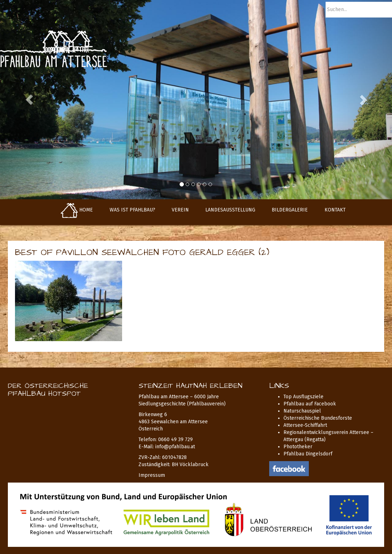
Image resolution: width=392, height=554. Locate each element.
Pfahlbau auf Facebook (310, 404)
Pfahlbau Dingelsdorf (308, 454)
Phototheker (298, 447)
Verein (180, 210)
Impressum (152, 475)
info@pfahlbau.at (175, 447)
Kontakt (335, 210)
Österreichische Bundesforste (318, 418)
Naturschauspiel (302, 411)
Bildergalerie (290, 210)
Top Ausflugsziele (303, 397)
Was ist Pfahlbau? (132, 210)
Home (77, 210)
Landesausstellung (230, 210)
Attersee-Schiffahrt (305, 425)
